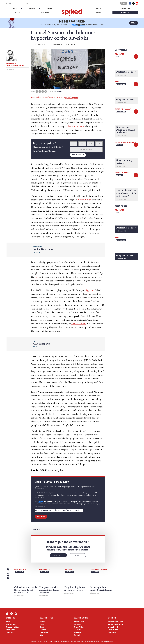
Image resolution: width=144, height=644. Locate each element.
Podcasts (19, 13)
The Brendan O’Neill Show (125, 142)
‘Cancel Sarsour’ (78, 324)
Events (99, 9)
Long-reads (45, 13)
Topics (14, 9)
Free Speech (58, 91)
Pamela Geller (84, 200)
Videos (50, 9)
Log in (123, 3)
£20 (91, 144)
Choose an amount (86, 149)
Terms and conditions (13, 627)
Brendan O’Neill (79, 622)
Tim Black (68, 569)
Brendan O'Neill (21, 569)
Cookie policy (10, 632)
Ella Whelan (78, 630)
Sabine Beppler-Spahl (98, 569)
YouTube (137, 3)
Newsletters (125, 9)
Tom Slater (120, 54)
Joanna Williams (79, 627)
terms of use (66, 642)
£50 (99, 144)
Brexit (42, 627)
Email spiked (112, 632)
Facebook (130, 3)
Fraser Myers (45, 569)
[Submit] (27, 3)
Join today (58, 555)
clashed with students (74, 126)
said (38, 277)
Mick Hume (77, 632)
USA (117, 56)
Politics (42, 622)
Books (99, 13)
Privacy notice (10, 630)
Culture (42, 624)
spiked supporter (72, 97)
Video (117, 82)
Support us (125, 13)
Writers (32, 9)
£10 (82, 144)
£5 (74, 144)
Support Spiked (11, 624)
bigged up (89, 290)
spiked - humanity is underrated (72, 12)
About (8, 622)
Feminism (43, 630)
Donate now (76, 155)
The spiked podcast (123, 109)
